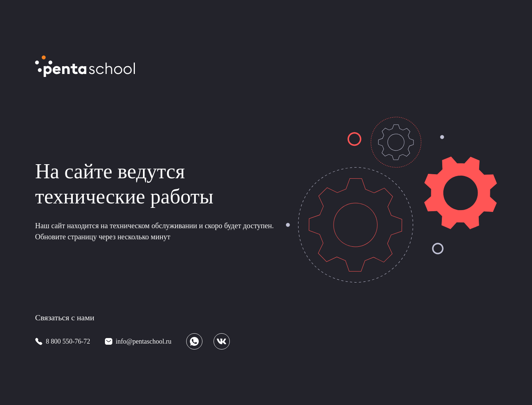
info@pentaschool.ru (144, 341)
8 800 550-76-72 (68, 341)
